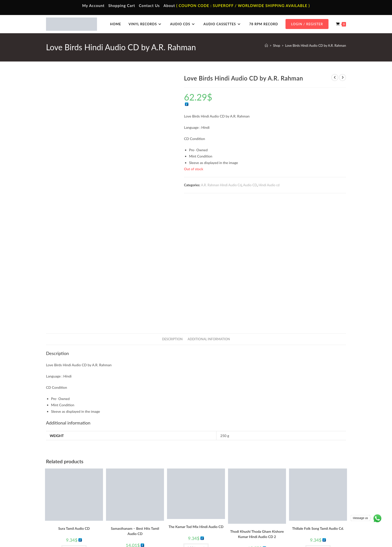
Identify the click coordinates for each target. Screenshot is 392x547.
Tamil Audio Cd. (291, 487)
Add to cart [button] (74, 426)
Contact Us (149, 5)
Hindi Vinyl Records (219, 494)
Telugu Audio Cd (291, 502)
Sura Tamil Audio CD (74, 405)
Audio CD (250, 185)
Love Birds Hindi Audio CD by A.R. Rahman (315, 45)
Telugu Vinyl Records (219, 509)
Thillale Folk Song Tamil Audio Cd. (318, 405)
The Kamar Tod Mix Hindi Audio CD (196, 403)
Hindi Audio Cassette (145, 494)
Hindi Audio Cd (290, 494)
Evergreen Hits (253, 443)
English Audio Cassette (146, 516)
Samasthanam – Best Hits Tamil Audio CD (135, 407)
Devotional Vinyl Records (223, 516)
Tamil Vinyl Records (218, 487)
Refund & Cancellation (331, 533)
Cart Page (62, 509)
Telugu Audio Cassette (145, 502)
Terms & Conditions (256, 533)
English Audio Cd (292, 516)
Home (59, 487)
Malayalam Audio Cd (294, 509)
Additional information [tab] (209, 215)
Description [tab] (172, 215)
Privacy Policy (281, 533)
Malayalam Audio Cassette (148, 509)
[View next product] (342, 77)
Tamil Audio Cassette (144, 487)
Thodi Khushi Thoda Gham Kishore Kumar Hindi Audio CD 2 (257, 410)
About (169, 5)
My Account (93, 5)
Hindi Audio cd (269, 185)
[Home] (266, 45)
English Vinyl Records (220, 502)
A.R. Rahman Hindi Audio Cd (221, 185)
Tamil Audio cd (81, 434)
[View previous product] (335, 77)
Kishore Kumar (257, 446)
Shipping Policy (303, 533)
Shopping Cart (122, 5)
